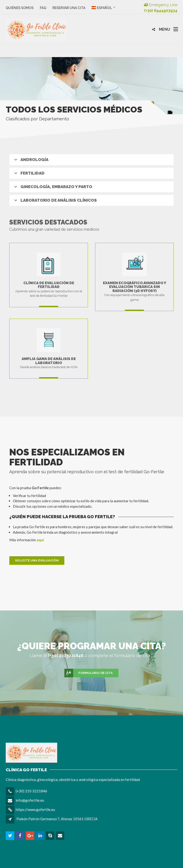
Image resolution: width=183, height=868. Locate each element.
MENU (165, 29)
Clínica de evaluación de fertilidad (49, 285)
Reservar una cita (69, 8)
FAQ (43, 8)
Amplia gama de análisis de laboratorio (49, 361)
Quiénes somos (20, 8)
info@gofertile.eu (30, 800)
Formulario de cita (89, 673)
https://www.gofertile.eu (35, 809)
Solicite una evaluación (37, 560)
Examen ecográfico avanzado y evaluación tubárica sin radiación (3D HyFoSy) (135, 287)
